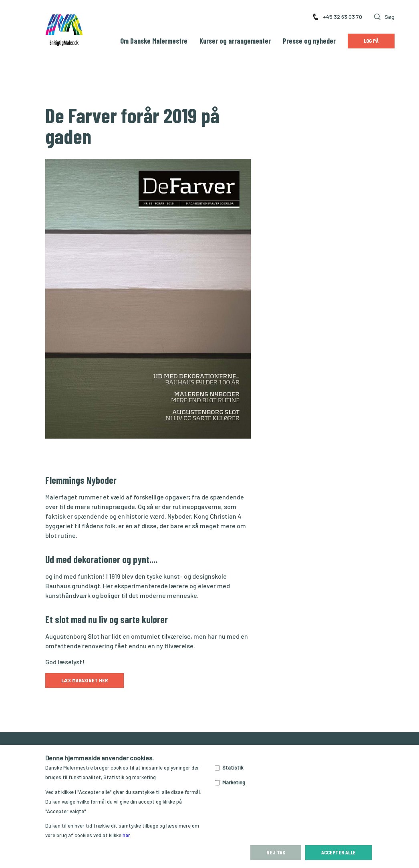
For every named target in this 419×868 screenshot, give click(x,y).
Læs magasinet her (85, 680)
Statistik (233, 768)
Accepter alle (338, 852)
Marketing (234, 782)
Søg (384, 17)
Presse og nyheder (309, 41)
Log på (371, 41)
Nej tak (276, 852)
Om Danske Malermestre (154, 41)
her (126, 835)
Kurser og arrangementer (235, 41)
